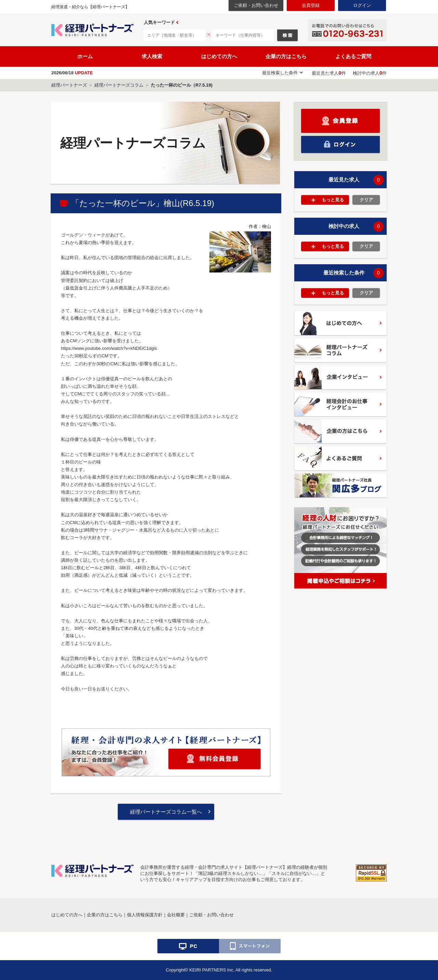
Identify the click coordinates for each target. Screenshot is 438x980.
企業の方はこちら (286, 56)
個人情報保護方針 (145, 915)
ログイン (362, 5)
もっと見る (333, 200)
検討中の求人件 (370, 73)
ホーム (85, 56)
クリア (366, 200)
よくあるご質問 (353, 56)
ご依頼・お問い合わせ (256, 5)
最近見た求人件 (329, 73)
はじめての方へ (219, 56)
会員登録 (311, 5)
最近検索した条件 (280, 73)
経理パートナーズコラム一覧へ (166, 812)
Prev (177, 22)
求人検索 (152, 56)
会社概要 (176, 915)
